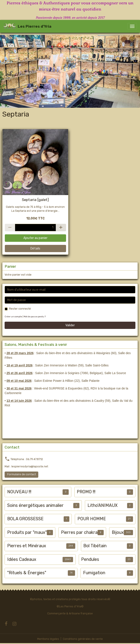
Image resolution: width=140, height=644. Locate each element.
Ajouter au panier (35, 238)
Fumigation (94, 573)
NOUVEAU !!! (19, 492)
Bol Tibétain (95, 546)
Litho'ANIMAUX (102, 505)
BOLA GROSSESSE (25, 519)
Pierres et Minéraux (27, 546)
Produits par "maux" (27, 532)
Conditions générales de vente (83, 639)
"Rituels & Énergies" (27, 573)
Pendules (90, 559)
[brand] (27, 26)
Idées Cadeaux (22, 559)
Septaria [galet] (35, 200)
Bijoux (118, 532)
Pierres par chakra (79, 532)
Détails (35, 248)
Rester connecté (20, 309)
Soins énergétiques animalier (35, 505)
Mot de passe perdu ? (35, 317)
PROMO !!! (86, 492)
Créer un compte (13, 317)
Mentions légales (48, 639)
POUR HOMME (92, 519)
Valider (70, 325)
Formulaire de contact (22, 474)
